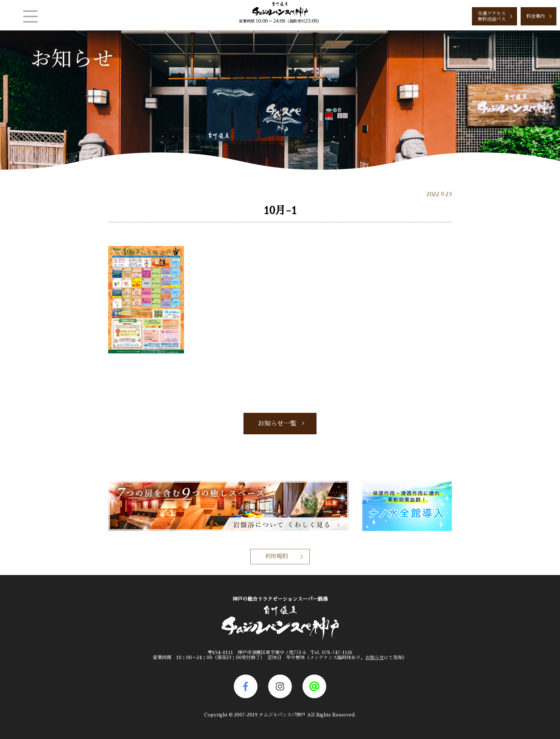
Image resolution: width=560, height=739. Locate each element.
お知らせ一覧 (277, 424)
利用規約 (276, 556)
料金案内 (536, 16)
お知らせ (375, 658)
